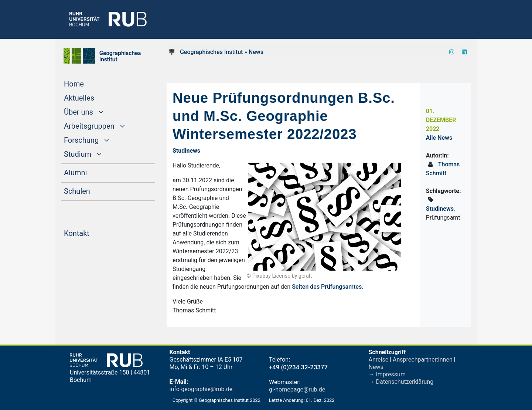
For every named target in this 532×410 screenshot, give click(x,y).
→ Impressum (387, 374)
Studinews (440, 209)
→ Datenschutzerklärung (401, 382)
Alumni (89, 172)
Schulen (91, 190)
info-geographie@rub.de (201, 389)
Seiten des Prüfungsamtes (327, 287)
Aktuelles (93, 97)
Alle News (439, 138)
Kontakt (91, 233)
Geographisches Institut (211, 52)
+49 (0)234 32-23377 (298, 367)
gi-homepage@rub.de (297, 389)
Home (88, 83)
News (256, 52)
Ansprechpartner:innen (423, 360)
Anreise (379, 360)
